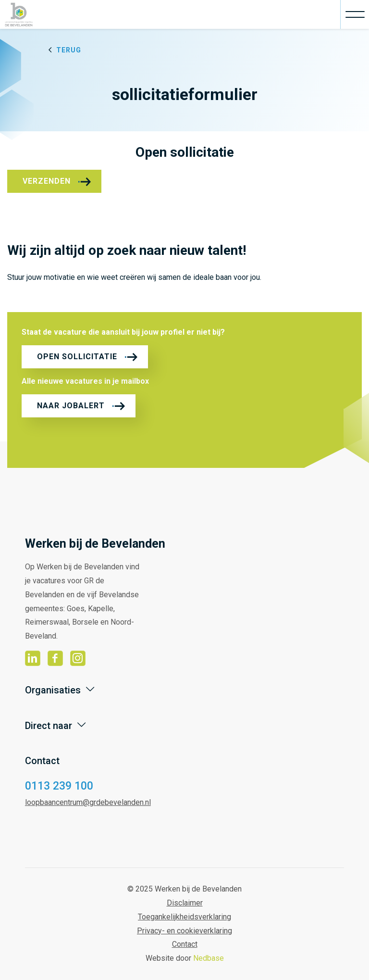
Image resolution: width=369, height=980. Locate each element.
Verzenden (47, 181)
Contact (185, 944)
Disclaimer (185, 903)
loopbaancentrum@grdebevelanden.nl (88, 802)
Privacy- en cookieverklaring (184, 931)
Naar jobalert (71, 406)
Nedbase (209, 958)
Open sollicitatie (77, 357)
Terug (69, 50)
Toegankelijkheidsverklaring (184, 917)
